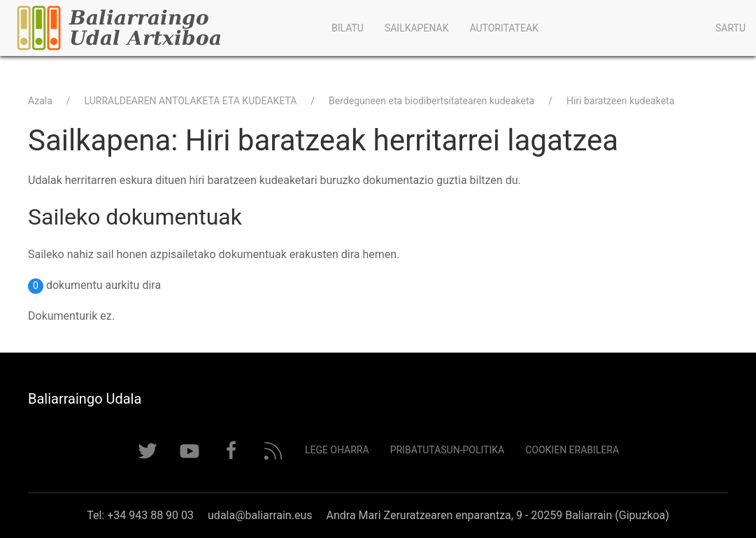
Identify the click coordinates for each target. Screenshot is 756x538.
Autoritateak (504, 28)
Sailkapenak (417, 28)
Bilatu (348, 28)
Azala (40, 101)
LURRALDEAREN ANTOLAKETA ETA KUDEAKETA (191, 101)
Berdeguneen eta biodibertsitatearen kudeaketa (432, 101)
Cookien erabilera (572, 450)
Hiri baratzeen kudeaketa (620, 101)
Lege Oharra (337, 450)
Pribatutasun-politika (448, 450)
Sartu (730, 28)
